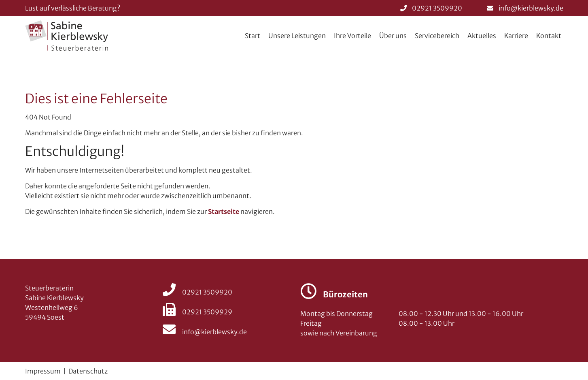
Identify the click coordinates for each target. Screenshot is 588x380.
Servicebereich (437, 36)
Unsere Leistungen (297, 36)
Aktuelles (482, 36)
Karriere (516, 36)
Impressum (43, 371)
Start (253, 36)
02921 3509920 (437, 8)
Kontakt (549, 36)
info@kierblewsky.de (531, 8)
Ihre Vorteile (352, 36)
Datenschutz (88, 371)
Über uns (393, 36)
